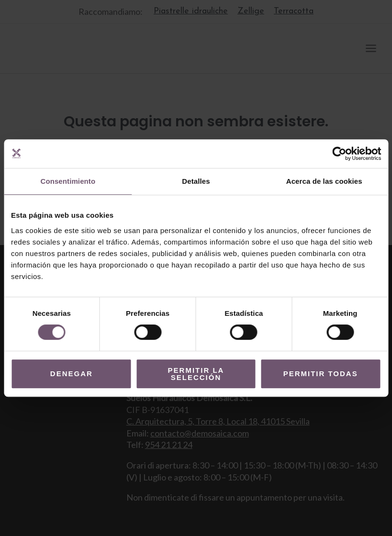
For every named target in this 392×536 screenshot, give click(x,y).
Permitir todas (321, 374)
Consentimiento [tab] (68, 181)
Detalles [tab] (196, 181)
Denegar (72, 374)
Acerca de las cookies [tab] (324, 181)
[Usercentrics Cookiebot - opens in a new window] (339, 154)
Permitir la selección (196, 374)
